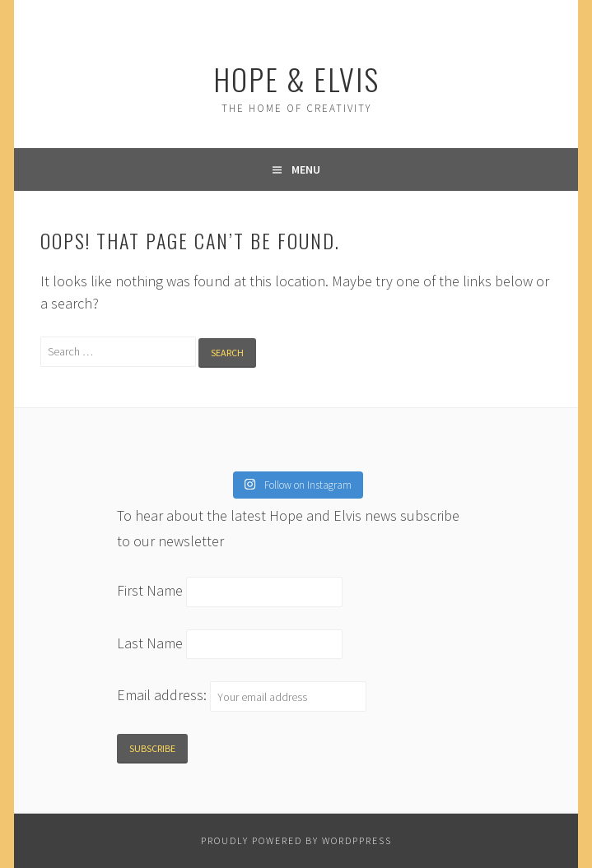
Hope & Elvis (296, 79)
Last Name (150, 643)
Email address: (163, 696)
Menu (306, 169)
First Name (150, 590)
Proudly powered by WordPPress (296, 840)
